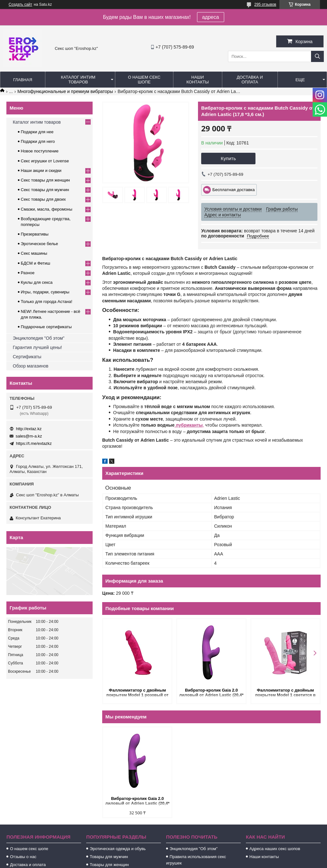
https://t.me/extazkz (34, 443)
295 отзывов (265, 4)
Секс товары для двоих (43, 199)
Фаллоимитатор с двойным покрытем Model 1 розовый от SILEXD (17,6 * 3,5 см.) (137, 693)
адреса (211, 17)
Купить (228, 158)
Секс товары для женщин (45, 180)
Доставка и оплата (250, 80)
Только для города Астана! (46, 302)
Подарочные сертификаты (46, 327)
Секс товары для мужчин (45, 190)
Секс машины (34, 253)
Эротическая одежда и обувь (118, 849)
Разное (28, 273)
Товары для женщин (109, 865)
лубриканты (188, 425)
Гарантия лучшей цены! (37, 347)
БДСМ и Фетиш (35, 263)
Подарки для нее (37, 132)
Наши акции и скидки (41, 170)
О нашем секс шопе (144, 80)
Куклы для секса (37, 282)
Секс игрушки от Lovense (45, 161)
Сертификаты (27, 357)
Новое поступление (40, 151)
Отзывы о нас (23, 857)
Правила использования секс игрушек (196, 860)
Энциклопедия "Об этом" (39, 338)
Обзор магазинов (30, 366)
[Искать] (317, 56)
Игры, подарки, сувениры (45, 292)
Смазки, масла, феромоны (46, 209)
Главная (23, 80)
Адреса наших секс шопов (275, 849)
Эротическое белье (39, 244)
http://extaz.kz (29, 429)
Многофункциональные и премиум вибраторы (65, 91)
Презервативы (35, 234)
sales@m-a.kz (29, 436)
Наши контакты (198, 80)
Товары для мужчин (109, 857)
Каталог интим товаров (78, 80)
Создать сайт (20, 4)
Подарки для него (38, 141)
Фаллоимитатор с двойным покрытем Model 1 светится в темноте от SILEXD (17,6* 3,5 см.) (285, 693)
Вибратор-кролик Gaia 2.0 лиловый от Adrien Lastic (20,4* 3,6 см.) (211, 693)
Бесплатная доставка (234, 190)
